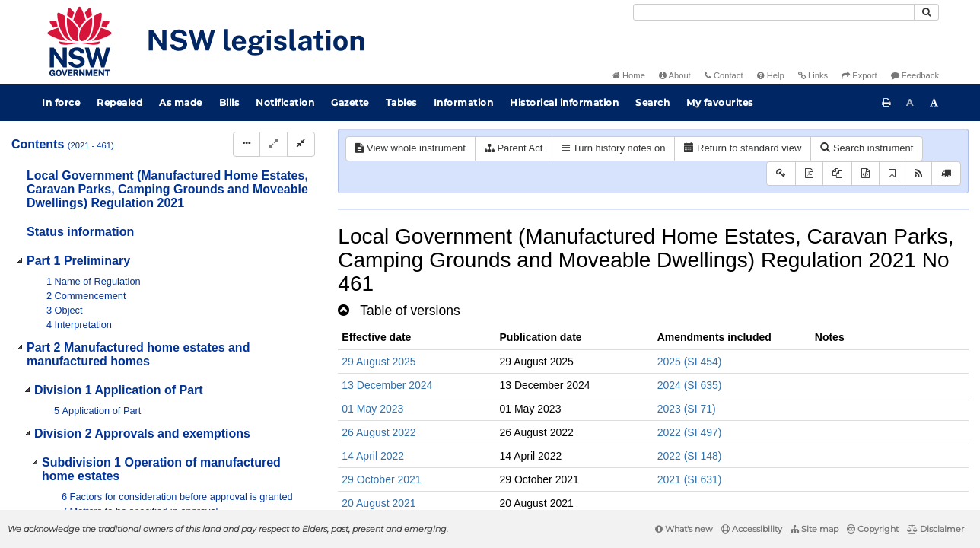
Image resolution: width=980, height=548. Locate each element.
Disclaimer (935, 529)
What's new (684, 529)
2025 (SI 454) (690, 362)
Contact (724, 75)
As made (181, 102)
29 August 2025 (379, 362)
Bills (229, 102)
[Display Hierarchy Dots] (247, 144)
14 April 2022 (373, 456)
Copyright (873, 529)
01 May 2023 (372, 409)
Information (464, 102)
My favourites (720, 102)
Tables (401, 102)
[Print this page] (886, 103)
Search (652, 102)
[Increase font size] (934, 103)
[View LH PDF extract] (837, 174)
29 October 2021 (381, 479)
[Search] (774, 12)
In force (61, 102)
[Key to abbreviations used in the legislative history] (781, 174)
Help (771, 75)
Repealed (119, 102)
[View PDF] (809, 174)
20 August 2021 (379, 503)
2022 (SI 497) (690, 432)
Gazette (350, 102)
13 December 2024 (387, 385)
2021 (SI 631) (690, 479)
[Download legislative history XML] (865, 174)
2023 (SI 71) (687, 409)
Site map (815, 529)
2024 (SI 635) (690, 385)
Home (629, 75)
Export (859, 75)
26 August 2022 (379, 432)
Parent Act (514, 148)
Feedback (915, 75)
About (675, 75)
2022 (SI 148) (690, 456)
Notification (285, 102)
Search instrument (867, 148)
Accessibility (752, 529)
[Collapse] (301, 144)
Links (813, 75)
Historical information (564, 102)
